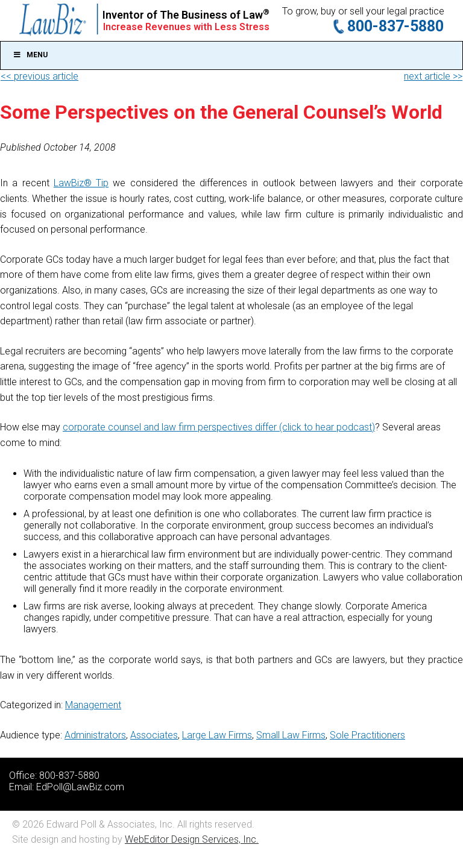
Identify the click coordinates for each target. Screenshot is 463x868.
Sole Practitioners (367, 735)
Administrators (95, 735)
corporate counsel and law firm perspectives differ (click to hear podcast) (219, 427)
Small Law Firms (291, 735)
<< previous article (39, 76)
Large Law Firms (217, 735)
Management (93, 705)
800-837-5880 (395, 26)
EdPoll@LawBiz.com (80, 787)
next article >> (433, 76)
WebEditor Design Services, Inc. (192, 839)
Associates (154, 735)
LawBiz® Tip (81, 183)
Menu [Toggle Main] (30, 55)
